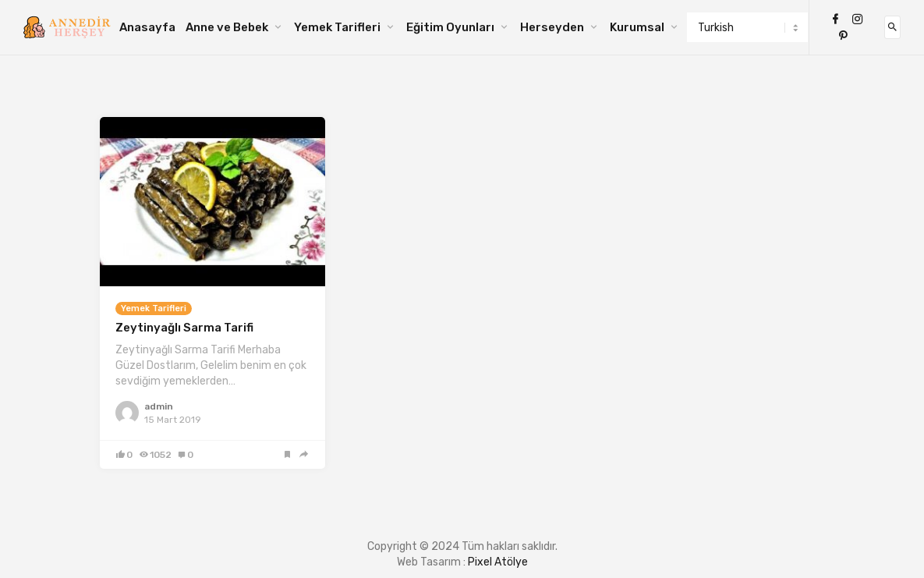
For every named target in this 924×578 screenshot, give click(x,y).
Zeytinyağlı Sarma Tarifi (184, 328)
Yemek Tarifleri (337, 27)
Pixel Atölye (498, 562)
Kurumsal (637, 27)
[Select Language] (747, 27)
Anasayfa (147, 27)
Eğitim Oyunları (450, 27)
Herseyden (552, 27)
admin (159, 406)
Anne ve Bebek (227, 27)
